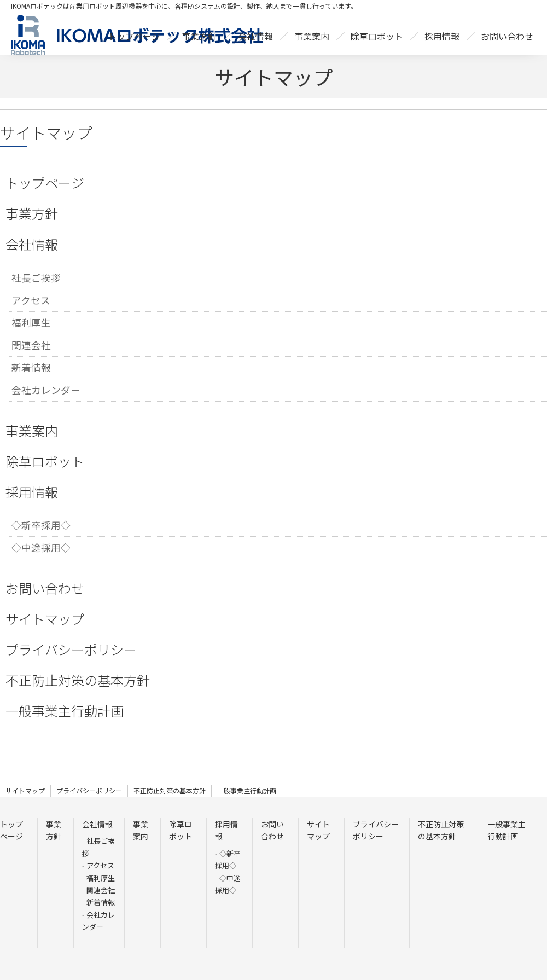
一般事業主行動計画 (65, 711)
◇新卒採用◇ (41, 525)
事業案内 (32, 430)
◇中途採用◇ (41, 547)
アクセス (31, 300)
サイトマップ (45, 619)
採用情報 (32, 492)
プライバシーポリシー (71, 649)
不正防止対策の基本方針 (78, 680)
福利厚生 (31, 323)
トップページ (45, 182)
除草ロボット (45, 461)
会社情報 (32, 244)
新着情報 (31, 367)
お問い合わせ (45, 588)
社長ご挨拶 (36, 278)
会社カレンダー (46, 390)
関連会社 (31, 345)
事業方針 (32, 213)
